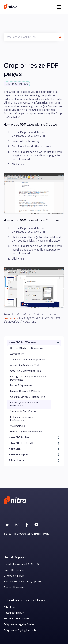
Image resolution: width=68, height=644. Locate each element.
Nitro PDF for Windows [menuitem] (22, 342)
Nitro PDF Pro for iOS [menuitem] (21, 443)
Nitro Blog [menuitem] (10, 607)
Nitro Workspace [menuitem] (19, 455)
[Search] (61, 37)
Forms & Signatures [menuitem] (21, 385)
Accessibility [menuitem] (17, 354)
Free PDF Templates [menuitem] (15, 570)
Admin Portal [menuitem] (17, 460)
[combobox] (31, 37)
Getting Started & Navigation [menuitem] (27, 348)
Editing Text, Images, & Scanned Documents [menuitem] (28, 378)
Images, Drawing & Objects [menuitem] (25, 391)
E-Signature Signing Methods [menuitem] (20, 630)
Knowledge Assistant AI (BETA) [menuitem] (21, 564)
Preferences (11, 318)
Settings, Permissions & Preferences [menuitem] (23, 419)
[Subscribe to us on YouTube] (36, 525)
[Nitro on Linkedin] (8, 525)
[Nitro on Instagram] (17, 525)
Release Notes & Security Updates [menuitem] (23, 582)
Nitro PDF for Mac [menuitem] (19, 437)
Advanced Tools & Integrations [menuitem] (27, 360)
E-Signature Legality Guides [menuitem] (19, 624)
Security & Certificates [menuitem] (23, 411)
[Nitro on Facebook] (27, 525)
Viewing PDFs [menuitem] (18, 426)
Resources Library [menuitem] (14, 613)
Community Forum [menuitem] (14, 576)
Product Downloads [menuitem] (15, 587)
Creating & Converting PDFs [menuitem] (26, 371)
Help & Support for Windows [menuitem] (26, 432)
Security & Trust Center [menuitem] (17, 619)
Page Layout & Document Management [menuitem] (25, 404)
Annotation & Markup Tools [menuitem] (25, 365)
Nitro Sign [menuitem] (15, 449)
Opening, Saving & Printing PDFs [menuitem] (28, 397)
